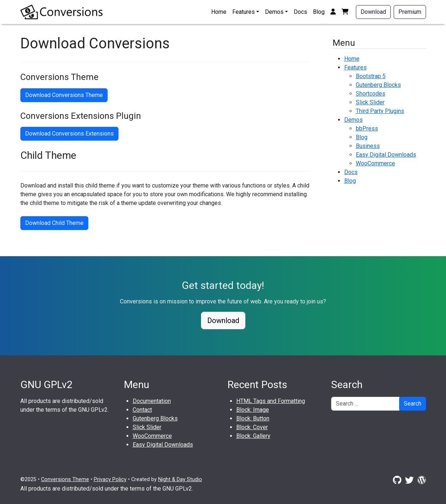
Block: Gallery (253, 436)
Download (373, 12)
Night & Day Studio (180, 479)
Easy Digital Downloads (386, 155)
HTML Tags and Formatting (271, 401)
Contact (142, 410)
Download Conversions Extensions (69, 134)
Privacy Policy (110, 479)
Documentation (152, 401)
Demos (274, 12)
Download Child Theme (54, 223)
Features (244, 12)
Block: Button (253, 418)
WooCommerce (375, 163)
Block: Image (253, 410)
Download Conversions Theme (64, 95)
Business (368, 146)
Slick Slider (370, 102)
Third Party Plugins (380, 111)
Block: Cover (252, 427)
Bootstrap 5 (371, 76)
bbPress (367, 128)
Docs (300, 12)
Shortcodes (371, 94)
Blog (319, 12)
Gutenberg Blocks (378, 85)
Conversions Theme (65, 479)
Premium (410, 12)
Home (219, 12)
